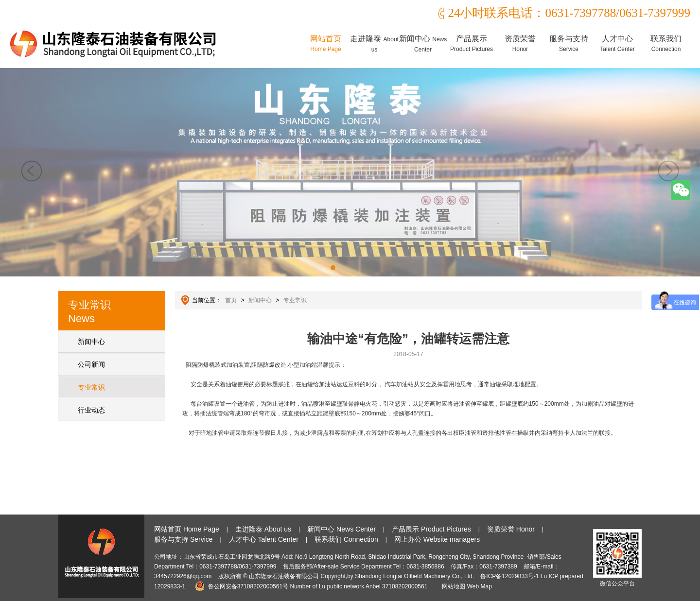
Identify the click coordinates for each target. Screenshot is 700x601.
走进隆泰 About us (263, 529)
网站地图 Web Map (467, 586)
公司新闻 (91, 364)
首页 (231, 300)
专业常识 (91, 387)
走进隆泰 (374, 44)
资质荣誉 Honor (511, 529)
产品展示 (472, 43)
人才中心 (617, 43)
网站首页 (326, 43)
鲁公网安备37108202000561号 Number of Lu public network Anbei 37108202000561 (313, 586)
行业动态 (91, 410)
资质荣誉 (520, 43)
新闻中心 (423, 44)
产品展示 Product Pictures (431, 529)
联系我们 (666, 43)
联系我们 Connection (346, 539)
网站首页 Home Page (187, 529)
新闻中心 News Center (341, 529)
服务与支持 (569, 43)
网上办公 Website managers (437, 539)
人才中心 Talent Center (264, 539)
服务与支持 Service (184, 539)
